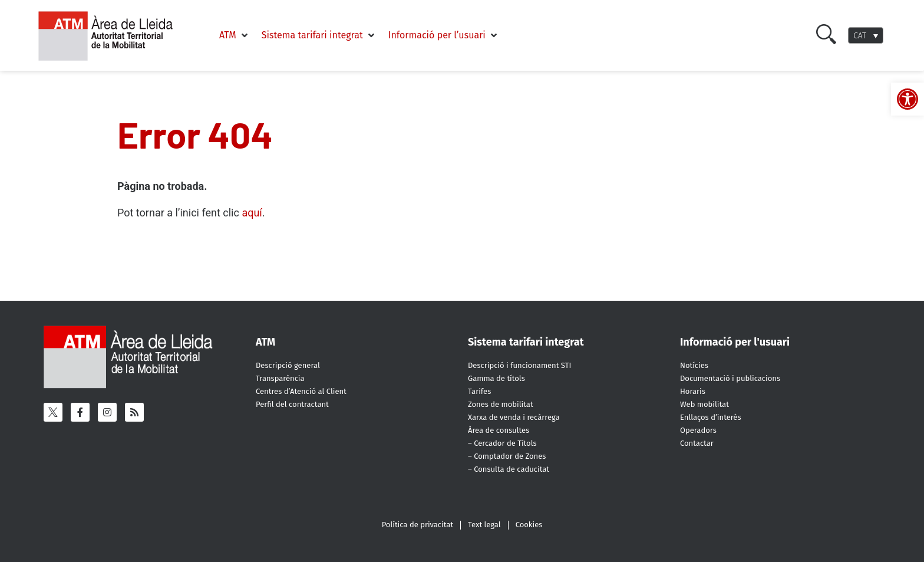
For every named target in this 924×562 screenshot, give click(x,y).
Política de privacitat (418, 525)
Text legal (484, 525)
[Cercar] (826, 41)
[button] (235, 35)
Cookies (529, 525)
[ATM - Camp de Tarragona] (113, 61)
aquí (252, 213)
